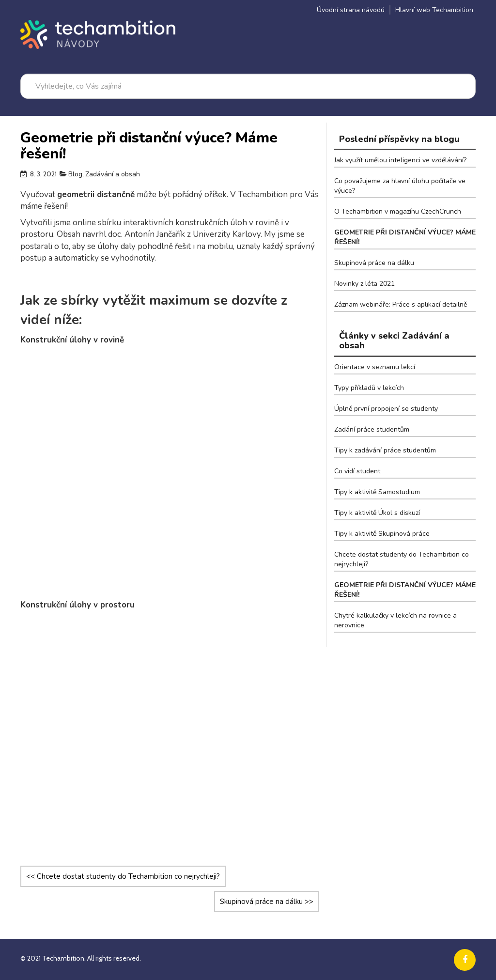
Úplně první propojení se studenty (386, 409)
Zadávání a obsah (113, 174)
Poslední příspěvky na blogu (399, 139)
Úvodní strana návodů (351, 10)
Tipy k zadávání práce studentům (385, 450)
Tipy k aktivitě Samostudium (377, 492)
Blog (75, 174)
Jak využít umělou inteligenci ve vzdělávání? (400, 160)
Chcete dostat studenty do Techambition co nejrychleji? (123, 876)
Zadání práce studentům (372, 429)
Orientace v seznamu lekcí (375, 367)
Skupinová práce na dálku (267, 902)
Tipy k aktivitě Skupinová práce (382, 534)
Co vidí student (357, 471)
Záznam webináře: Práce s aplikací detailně (401, 304)
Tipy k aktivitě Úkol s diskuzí (377, 513)
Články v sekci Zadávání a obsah (394, 341)
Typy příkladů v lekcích (369, 388)
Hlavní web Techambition (434, 10)
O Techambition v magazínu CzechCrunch (398, 211)
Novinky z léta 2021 (364, 284)
